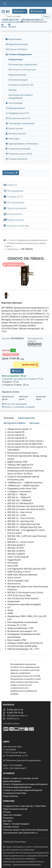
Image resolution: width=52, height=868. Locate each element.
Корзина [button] (12, 26)
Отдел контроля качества (15, 809)
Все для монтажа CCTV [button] (18, 118)
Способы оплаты (11, 827)
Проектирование (15, 208)
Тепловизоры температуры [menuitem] (20, 123)
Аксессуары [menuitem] (13, 139)
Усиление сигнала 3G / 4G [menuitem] (21, 85)
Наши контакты (11, 796)
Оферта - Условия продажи (16, 824)
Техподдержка (13, 191)
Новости (10, 185)
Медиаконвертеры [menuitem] (17, 75)
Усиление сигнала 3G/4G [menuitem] (19, 154)
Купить (17, 371)
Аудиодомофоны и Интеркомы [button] (22, 144)
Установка (11, 173)
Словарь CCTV (13, 197)
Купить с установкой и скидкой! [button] (18, 407)
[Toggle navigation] (5, 3)
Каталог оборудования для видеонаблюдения (25, 784)
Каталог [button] (19, 11)
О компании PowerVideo (15, 793)
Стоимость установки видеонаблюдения (23, 790)
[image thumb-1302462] (6, 295)
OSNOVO (32, 341)
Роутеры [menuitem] (13, 90)
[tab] (9, 418)
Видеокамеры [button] (14, 39)
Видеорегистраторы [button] (17, 44)
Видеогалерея (14, 220)
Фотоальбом (13, 214)
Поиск (46, 16)
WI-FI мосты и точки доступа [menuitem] (22, 70)
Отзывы (7, 812)
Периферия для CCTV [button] (17, 113)
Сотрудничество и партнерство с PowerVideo (25, 806)
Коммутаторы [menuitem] (16, 59)
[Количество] (5, 371)
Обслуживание (14, 202)
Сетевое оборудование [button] (19, 54)
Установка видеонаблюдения (17, 787)
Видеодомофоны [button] (15, 108)
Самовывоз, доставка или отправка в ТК (23, 379)
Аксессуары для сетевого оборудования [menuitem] (21, 96)
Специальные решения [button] (18, 149)
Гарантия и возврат (12, 815)
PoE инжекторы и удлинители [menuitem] (23, 65)
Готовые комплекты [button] (17, 159)
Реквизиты (8, 818)
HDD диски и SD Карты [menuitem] (16, 49)
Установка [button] (37, 11)
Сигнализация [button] (14, 103)
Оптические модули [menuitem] (18, 80)
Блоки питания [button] (14, 128)
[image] (26, 276)
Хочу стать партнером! (14, 404)
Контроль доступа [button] (16, 133)
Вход (4, 26)
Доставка (7, 821)
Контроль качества (17, 226)
